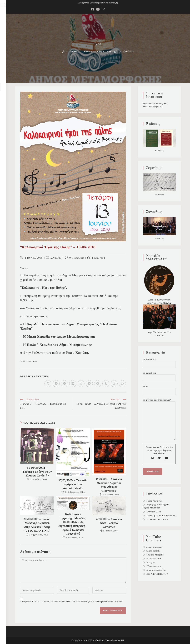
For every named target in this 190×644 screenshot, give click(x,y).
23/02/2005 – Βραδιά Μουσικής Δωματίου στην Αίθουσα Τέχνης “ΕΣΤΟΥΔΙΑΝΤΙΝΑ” (37, 525)
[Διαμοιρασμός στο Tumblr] (106, 384)
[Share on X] (48, 384)
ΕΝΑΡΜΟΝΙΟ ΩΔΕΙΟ (157, 519)
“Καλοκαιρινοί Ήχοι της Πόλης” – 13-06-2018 (108, 52)
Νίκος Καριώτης (154, 501)
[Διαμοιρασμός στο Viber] (81, 384)
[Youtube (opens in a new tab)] (98, 10)
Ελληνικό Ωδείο (154, 512)
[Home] (63, 52)
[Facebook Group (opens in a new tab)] (93, 10)
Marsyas (151, 562)
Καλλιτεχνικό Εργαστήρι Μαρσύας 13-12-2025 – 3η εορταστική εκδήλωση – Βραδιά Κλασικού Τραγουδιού (73, 524)
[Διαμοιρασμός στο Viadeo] (114, 384)
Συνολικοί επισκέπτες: (153, 104)
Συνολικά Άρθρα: (151, 107)
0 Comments (77, 258)
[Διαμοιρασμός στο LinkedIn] (73, 384)
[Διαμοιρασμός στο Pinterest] (64, 384)
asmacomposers (154, 547)
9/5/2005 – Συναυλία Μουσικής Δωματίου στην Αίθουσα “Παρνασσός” (109, 485)
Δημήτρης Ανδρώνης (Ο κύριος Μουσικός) (156, 506)
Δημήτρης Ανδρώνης (156, 570)
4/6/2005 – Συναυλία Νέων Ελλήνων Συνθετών (109, 523)
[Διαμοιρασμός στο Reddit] (98, 384)
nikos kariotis (153, 551)
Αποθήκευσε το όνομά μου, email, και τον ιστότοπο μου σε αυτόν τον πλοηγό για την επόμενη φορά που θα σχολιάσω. (71, 601)
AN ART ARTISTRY (157, 574)
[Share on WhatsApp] (122, 384)
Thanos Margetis (155, 555)
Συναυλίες (56, 258)
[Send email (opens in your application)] (103, 10)
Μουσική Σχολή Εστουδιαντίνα (161, 516)
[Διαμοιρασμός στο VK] (89, 384)
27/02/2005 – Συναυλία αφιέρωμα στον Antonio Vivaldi (73, 484)
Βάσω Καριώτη (153, 566)
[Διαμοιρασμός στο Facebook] (56, 384)
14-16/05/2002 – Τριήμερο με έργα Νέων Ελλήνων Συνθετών (37, 472)
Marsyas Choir (154, 559)
